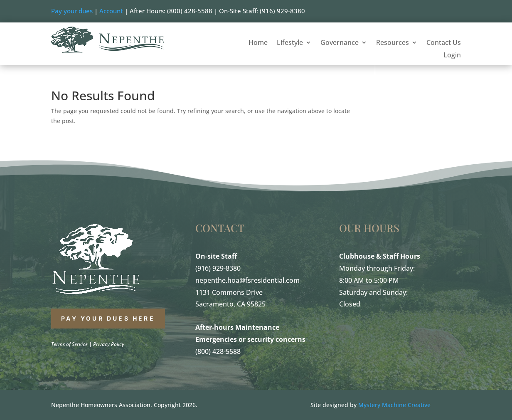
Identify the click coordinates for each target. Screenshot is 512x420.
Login (452, 56)
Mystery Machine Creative (394, 405)
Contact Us (444, 43)
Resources (393, 43)
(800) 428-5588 (218, 351)
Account (111, 11)
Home (258, 43)
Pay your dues (72, 11)
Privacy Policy (109, 344)
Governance (340, 43)
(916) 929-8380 (218, 268)
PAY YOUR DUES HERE (108, 318)
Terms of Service (69, 344)
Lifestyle (290, 43)
